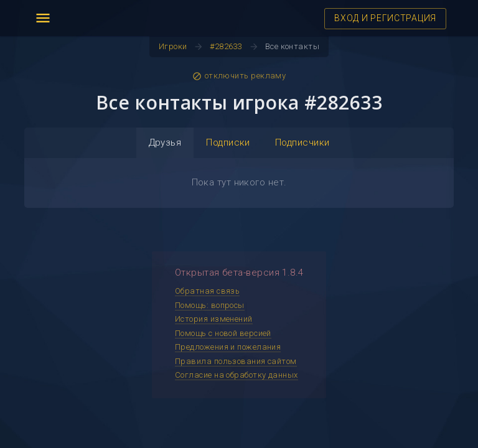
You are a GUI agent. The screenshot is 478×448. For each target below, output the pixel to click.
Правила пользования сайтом (236, 361)
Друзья (165, 142)
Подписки (228, 142)
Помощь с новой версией (223, 333)
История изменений (214, 319)
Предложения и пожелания (228, 347)
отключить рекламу (239, 76)
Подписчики (302, 142)
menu (43, 18)
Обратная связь (207, 291)
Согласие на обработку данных (237, 375)
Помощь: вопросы (210, 305)
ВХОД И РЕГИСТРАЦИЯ (385, 18)
